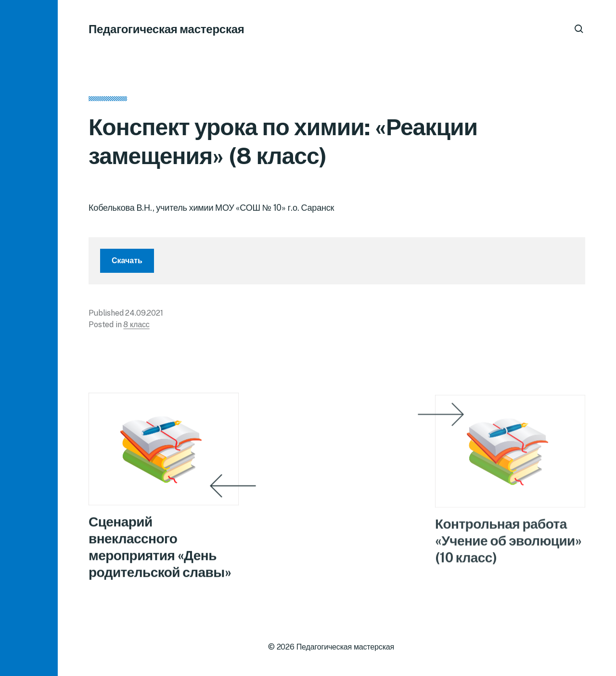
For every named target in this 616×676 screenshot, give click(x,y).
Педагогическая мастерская (167, 29)
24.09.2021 (144, 313)
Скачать (127, 261)
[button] (29, 338)
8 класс (136, 325)
